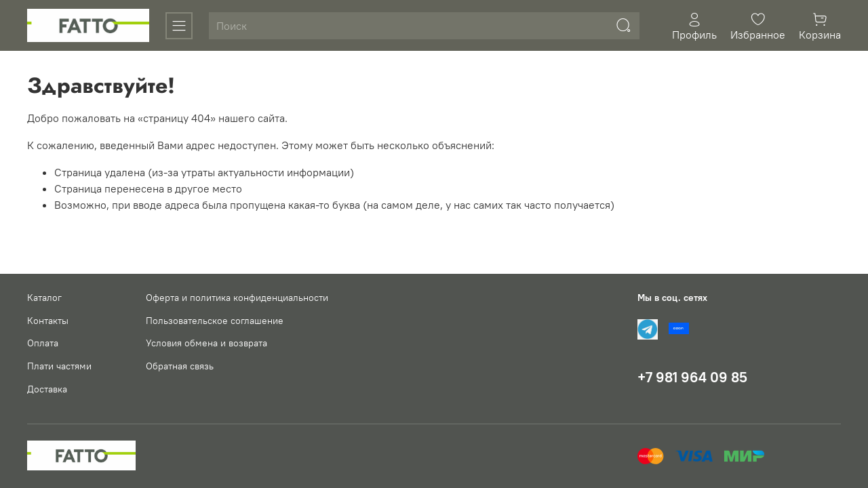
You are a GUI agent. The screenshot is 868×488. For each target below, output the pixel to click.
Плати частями (59, 366)
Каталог (44, 298)
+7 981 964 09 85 (692, 377)
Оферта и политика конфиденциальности (237, 298)
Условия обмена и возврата (206, 343)
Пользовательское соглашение (215, 321)
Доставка (47, 389)
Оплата (43, 343)
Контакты (48, 321)
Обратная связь (180, 366)
